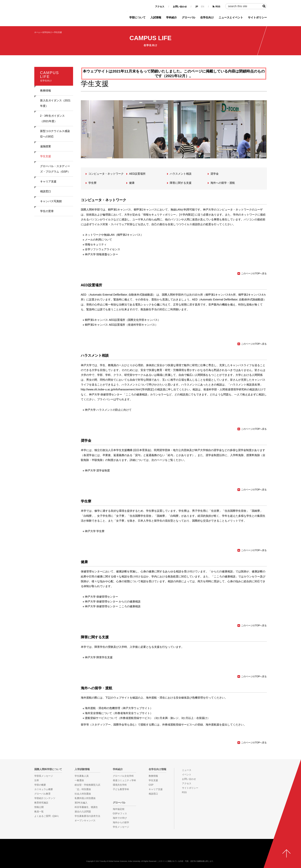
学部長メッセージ (44, 776)
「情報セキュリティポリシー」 (160, 215)
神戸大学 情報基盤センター (102, 254)
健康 (132, 183)
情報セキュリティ (96, 244)
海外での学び (120, 818)
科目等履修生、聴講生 (86, 807)
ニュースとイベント (231, 17)
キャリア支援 (48, 181)
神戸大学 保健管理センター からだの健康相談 (113, 601)
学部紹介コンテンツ (45, 798)
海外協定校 (119, 809)
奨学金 (215, 174)
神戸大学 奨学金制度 (97, 470)
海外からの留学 (121, 822)
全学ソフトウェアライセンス (103, 249)
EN (203, 7)
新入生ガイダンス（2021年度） (55, 103)
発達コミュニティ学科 (124, 780)
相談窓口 (46, 191)
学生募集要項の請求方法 (87, 816)
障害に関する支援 (181, 183)
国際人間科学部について (48, 769)
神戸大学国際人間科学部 (151, 852)
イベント (187, 775)
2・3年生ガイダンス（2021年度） (53, 118)
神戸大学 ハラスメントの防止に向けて (108, 410)
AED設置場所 (137, 174)
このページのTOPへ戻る (254, 274)
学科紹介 (172, 17)
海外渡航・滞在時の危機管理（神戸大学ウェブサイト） (119, 708)
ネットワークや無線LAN (100, 235)
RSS (218, 7)
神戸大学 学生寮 (95, 531)
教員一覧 (39, 812)
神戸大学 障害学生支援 (99, 657)
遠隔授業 (46, 146)
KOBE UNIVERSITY (15, 855)
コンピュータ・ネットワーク (106, 174)
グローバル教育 (42, 794)
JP (197, 7)
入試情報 (156, 17)
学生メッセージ (121, 827)
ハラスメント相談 (181, 174)
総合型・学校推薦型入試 (87, 785)
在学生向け (207, 17)
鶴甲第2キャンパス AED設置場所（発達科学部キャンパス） (121, 325)
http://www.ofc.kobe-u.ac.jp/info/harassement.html (111, 389)
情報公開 (39, 807)
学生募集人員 (82, 776)
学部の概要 (40, 785)
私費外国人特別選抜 (85, 798)
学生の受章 (47, 211)
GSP (151, 785)
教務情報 (46, 91)
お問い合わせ (180, 7)
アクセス (160, 7)
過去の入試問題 (83, 812)
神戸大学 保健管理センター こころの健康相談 (113, 606)
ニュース (187, 770)
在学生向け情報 (157, 769)
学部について (137, 17)
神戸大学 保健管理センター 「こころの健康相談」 (120, 394)
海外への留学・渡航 (223, 183)
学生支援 (58, 32)
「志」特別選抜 (83, 789)
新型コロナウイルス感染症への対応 (55, 134)
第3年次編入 (81, 803)
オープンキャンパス (85, 821)
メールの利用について (98, 240)
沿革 (37, 780)
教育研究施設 (41, 803)
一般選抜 (79, 780)
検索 (264, 6)
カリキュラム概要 (44, 789)
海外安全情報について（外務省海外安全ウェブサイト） (119, 713)
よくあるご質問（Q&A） (47, 816)
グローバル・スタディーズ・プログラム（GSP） (55, 169)
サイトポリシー (257, 17)
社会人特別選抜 (83, 794)
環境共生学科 (120, 785)
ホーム (37, 32)
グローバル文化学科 (123, 776)
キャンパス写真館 (51, 201)
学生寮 (92, 183)
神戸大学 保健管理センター (102, 597)
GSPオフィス (120, 814)
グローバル (189, 17)
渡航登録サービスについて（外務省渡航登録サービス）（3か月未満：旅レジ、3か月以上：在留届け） (147, 718)
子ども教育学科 (121, 789)
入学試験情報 (82, 769)
